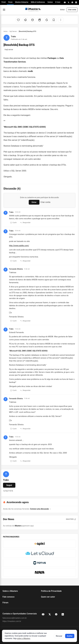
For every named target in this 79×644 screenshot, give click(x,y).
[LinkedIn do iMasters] (63, 614)
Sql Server (13, 31)
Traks (13, 37)
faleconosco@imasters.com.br (15, 618)
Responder (25, 223)
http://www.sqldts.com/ (19, 246)
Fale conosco (9, 597)
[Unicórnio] (25, 20)
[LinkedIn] (76, 2)
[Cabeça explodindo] (33, 20)
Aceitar (70, 636)
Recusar (59, 636)
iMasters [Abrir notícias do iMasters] (71, 519)
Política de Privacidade (51, 591)
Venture (50, 2)
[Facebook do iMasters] (56, 614)
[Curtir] (18, 20)
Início (5, 31)
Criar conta (72, 10)
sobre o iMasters (24, 638)
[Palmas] (40, 20)
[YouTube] (65, 2)
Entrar (62, 10)
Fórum (10, 2)
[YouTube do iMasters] (43, 614)
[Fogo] (47, 20)
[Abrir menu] (4, 10)
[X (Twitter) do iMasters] (50, 614)
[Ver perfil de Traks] (6, 474)
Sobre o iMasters (10, 591)
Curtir (13, 223)
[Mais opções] (61, 20)
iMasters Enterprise (22, 2)
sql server (9, 50)
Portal (4, 2)
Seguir (9, 485)
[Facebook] (72, 2)
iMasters (18, 526)
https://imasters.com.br (12, 621)
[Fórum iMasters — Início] (33, 10)
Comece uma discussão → (41, 509)
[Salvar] (54, 20)
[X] (69, 2)
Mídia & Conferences (38, 2)
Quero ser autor (48, 597)
